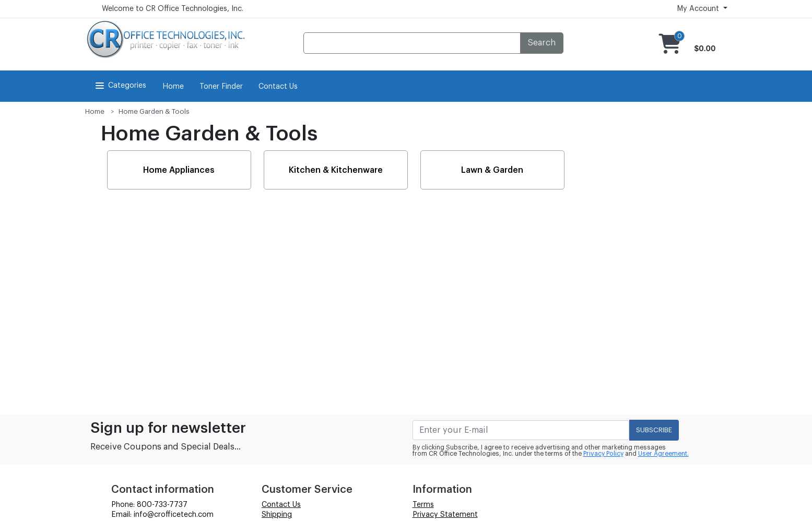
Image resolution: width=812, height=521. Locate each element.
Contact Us (278, 87)
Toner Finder (221, 87)
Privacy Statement (445, 515)
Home (173, 87)
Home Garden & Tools (154, 111)
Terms (423, 505)
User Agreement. (663, 454)
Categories (120, 86)
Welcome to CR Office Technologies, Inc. (173, 9)
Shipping (277, 515)
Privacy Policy (603, 454)
